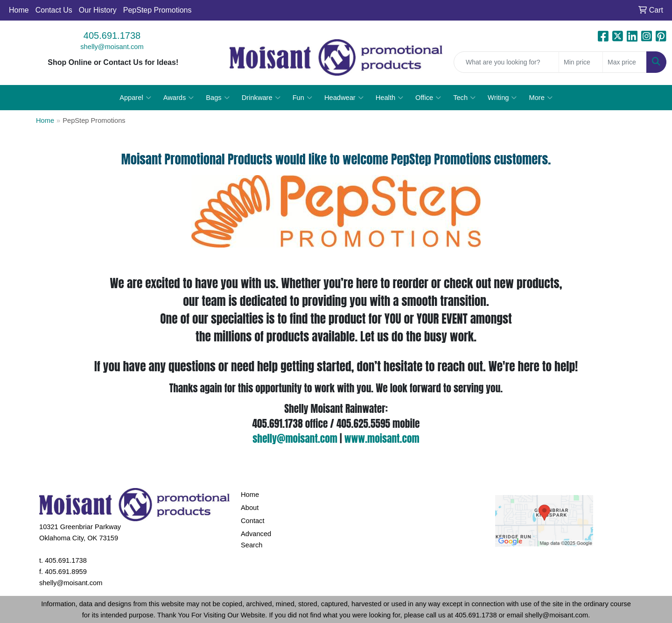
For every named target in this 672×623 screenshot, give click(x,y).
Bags (217, 98)
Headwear (344, 98)
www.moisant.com (382, 439)
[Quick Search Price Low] (581, 62)
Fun (302, 98)
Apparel (135, 98)
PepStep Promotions (157, 10)
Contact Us (54, 10)
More (540, 98)
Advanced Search (256, 539)
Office (428, 98)
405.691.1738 (112, 35)
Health (389, 98)
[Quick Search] (506, 62)
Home (19, 10)
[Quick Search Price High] (625, 62)
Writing (502, 98)
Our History (98, 10)
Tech (464, 98)
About (250, 508)
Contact (253, 521)
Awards (179, 98)
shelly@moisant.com (112, 47)
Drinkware (261, 98)
